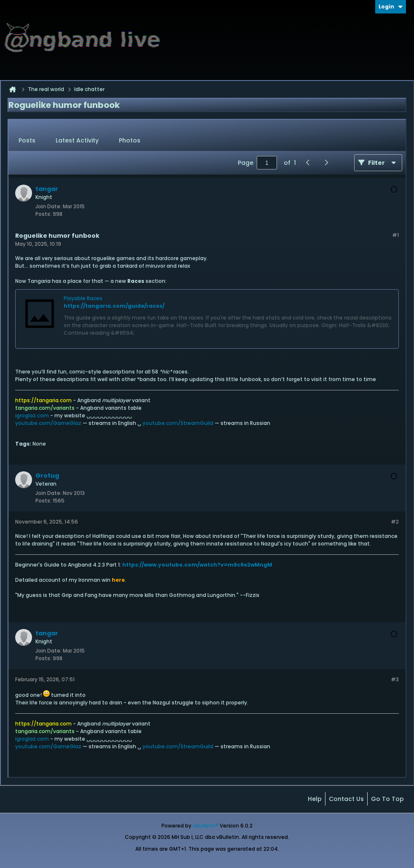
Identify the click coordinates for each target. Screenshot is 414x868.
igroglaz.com (32, 415)
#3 (395, 679)
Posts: (43, 214)
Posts (27, 140)
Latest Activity (77, 140)
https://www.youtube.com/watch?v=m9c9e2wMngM (197, 565)
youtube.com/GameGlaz (48, 423)
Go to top (387, 799)
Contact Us (346, 799)
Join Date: (48, 206)
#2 (395, 522)
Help (315, 799)
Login (391, 7)
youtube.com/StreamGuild (178, 423)
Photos (130, 140)
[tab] (27, 141)
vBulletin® (206, 826)
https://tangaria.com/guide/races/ (114, 306)
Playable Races (83, 298)
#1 (395, 235)
